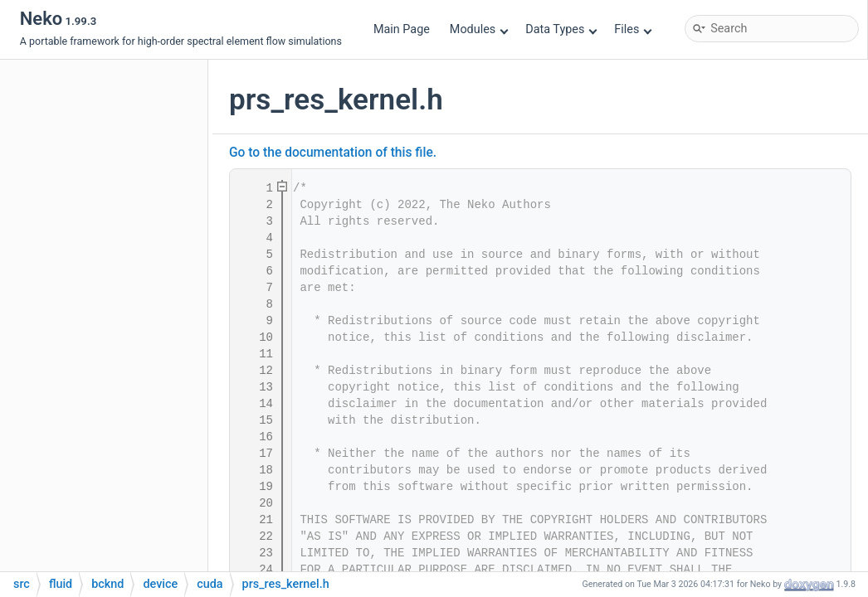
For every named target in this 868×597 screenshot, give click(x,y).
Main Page (402, 29)
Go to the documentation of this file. (333, 153)
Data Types (561, 29)
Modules (479, 29)
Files (633, 29)
